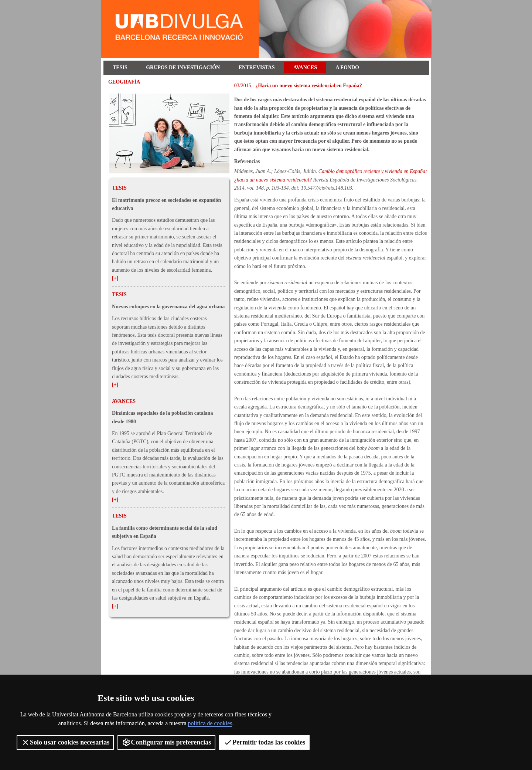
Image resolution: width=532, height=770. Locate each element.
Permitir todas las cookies (264, 742)
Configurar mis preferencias (166, 742)
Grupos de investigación (183, 67)
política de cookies (210, 723)
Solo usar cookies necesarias (65, 742)
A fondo (347, 67)
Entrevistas (257, 67)
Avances (305, 67)
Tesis (120, 67)
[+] (115, 278)
